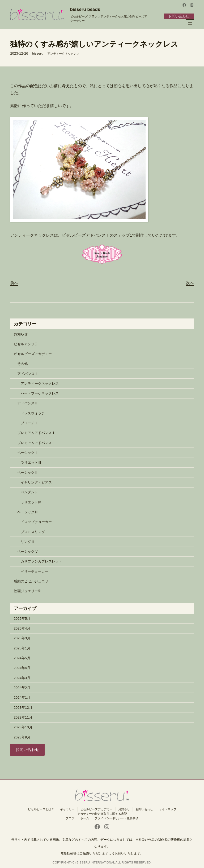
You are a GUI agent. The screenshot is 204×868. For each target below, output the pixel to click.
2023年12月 (23, 707)
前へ (14, 283)
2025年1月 (22, 648)
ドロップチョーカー (36, 522)
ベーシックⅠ (28, 452)
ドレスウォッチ (33, 413)
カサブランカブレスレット (41, 561)
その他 (22, 364)
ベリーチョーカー (35, 571)
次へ (190, 283)
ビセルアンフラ (26, 344)
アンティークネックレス (63, 53)
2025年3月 (22, 638)
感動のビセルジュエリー (33, 581)
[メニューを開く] (190, 23)
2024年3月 (22, 678)
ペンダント (29, 492)
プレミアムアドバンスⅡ (36, 443)
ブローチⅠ (29, 423)
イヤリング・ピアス (36, 482)
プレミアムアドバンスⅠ (36, 433)
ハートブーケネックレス (40, 393)
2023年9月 (22, 737)
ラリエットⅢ (31, 462)
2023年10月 (23, 727)
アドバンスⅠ (28, 373)
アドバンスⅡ (28, 403)
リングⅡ (28, 541)
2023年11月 (23, 717)
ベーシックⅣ (28, 551)
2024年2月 (22, 687)
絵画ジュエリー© (27, 591)
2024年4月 (22, 668)
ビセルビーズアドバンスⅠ (86, 235)
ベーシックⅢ (28, 512)
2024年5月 (22, 658)
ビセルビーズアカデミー (33, 354)
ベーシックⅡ (28, 472)
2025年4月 (22, 628)
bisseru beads (85, 9)
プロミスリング (33, 532)
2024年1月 (22, 697)
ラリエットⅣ (31, 502)
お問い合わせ (179, 16)
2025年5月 (22, 618)
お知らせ (21, 334)
